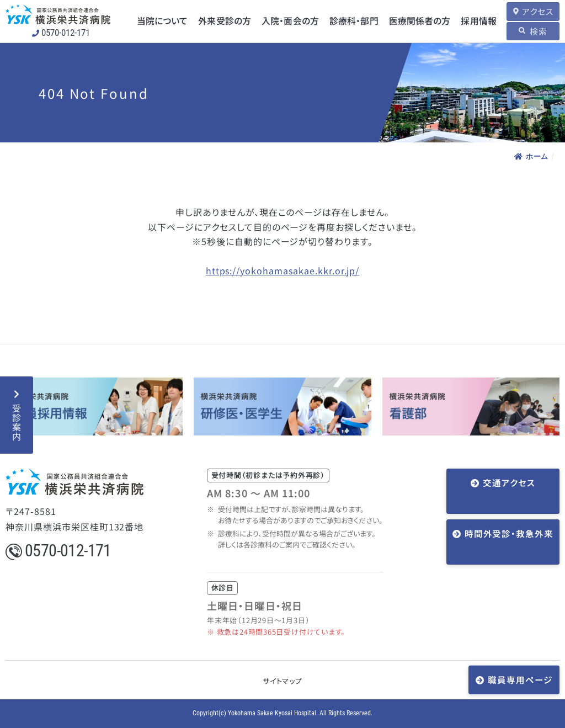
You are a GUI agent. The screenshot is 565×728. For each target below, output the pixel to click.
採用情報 (474, 21)
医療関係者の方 (416, 21)
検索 (536, 31)
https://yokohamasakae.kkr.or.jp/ (283, 270)
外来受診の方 (224, 21)
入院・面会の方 (289, 21)
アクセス (535, 11)
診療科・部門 (351, 21)
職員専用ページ (521, 679)
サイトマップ (282, 681)
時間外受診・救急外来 (509, 518)
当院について (163, 21)
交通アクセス (509, 483)
